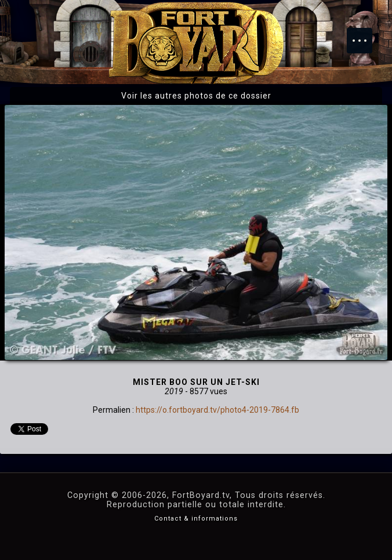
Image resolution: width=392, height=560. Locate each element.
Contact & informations (196, 519)
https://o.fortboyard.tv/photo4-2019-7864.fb (217, 410)
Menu (365, 35)
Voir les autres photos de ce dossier (196, 96)
